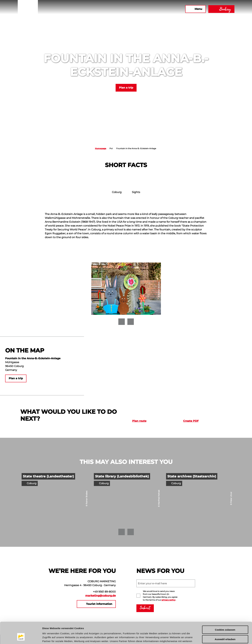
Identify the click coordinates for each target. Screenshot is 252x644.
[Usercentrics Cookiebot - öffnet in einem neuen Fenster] (21, 638)
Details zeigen (171, 638)
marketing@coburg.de (101, 596)
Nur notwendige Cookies (225, 631)
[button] (148, 9)
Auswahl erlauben (225, 621)
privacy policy (168, 600)
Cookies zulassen (225, 612)
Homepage (101, 148)
